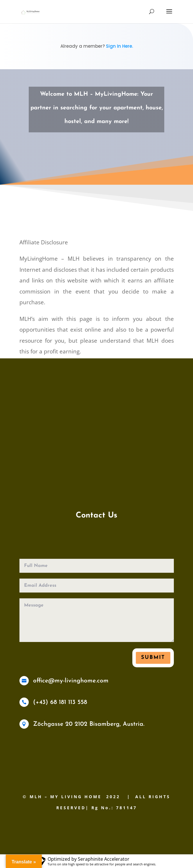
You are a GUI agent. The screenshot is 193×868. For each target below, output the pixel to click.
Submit (153, 658)
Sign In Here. (119, 46)
